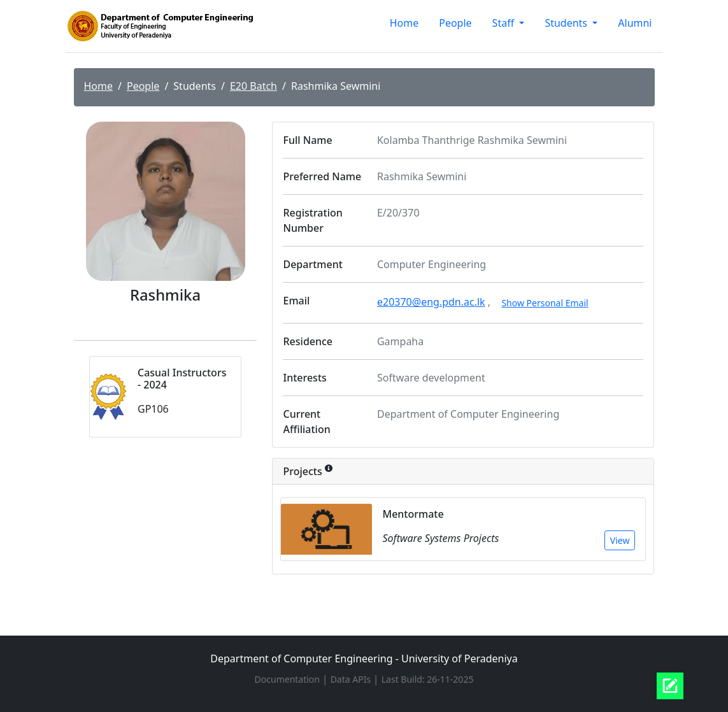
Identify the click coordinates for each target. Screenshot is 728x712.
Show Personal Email (545, 303)
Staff (505, 23)
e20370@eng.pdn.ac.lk (431, 302)
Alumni (635, 23)
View (620, 540)
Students (567, 23)
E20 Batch (253, 86)
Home (404, 23)
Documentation (289, 679)
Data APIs (352, 679)
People (455, 23)
